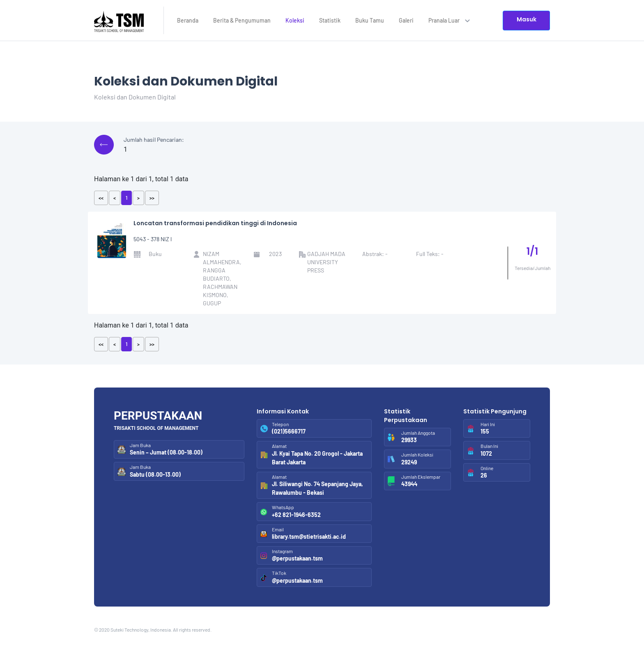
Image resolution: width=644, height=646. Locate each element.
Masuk (527, 19)
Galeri (406, 20)
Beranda (188, 20)
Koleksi (295, 20)
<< (101, 198)
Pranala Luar (449, 20)
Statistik (330, 20)
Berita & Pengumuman (242, 20)
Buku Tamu (370, 20)
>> (152, 198)
